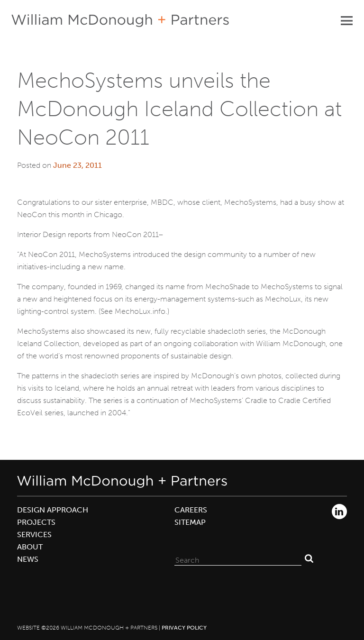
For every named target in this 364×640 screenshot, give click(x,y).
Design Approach (53, 510)
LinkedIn (339, 512)
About (30, 547)
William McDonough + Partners (120, 21)
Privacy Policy (184, 628)
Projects (36, 522)
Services (34, 535)
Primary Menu (346, 20)
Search (309, 558)
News (28, 559)
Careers (191, 510)
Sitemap (190, 522)
